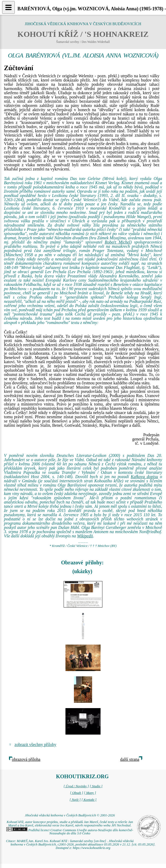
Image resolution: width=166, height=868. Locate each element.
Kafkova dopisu (144, 477)
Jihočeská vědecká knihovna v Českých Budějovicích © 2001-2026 (70, 815)
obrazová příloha (26, 759)
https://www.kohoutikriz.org (92, 848)
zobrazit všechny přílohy (35, 745)
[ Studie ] (96, 786)
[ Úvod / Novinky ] (76, 786)
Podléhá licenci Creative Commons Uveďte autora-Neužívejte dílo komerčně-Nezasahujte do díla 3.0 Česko (70, 832)
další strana (130, 759)
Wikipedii (85, 536)
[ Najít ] (75, 800)
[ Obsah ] (77, 793)
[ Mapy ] (90, 793)
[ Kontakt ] (89, 800)
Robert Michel (118, 242)
